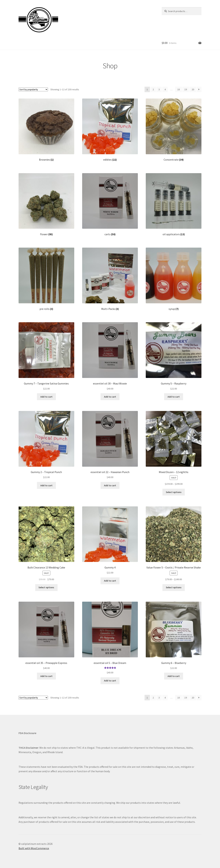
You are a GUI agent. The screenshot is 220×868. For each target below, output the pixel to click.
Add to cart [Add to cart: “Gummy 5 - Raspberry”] (174, 397)
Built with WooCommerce (34, 848)
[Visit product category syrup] (174, 279)
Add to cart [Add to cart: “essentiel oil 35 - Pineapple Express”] (46, 676)
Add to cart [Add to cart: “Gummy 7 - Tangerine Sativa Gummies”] (46, 397)
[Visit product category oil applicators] (174, 205)
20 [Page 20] (193, 89)
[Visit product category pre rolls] (46, 279)
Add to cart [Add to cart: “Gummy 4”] (110, 581)
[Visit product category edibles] (110, 130)
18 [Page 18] (179, 89)
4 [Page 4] (165, 89)
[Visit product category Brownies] (46, 130)
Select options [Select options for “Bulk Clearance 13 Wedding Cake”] (46, 587)
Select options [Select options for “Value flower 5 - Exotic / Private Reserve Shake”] (174, 587)
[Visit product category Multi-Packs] (110, 279)
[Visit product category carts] (110, 205)
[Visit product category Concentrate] (174, 130)
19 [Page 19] (186, 89)
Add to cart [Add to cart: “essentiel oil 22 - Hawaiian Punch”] (110, 485)
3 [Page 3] (159, 89)
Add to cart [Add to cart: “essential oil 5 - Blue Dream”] (110, 681)
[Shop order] (33, 89)
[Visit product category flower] (46, 205)
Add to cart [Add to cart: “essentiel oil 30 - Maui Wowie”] (110, 397)
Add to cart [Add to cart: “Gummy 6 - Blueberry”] (174, 676)
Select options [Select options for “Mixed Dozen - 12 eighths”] (174, 492)
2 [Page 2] (153, 89)
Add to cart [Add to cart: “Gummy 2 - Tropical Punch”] (46, 485)
